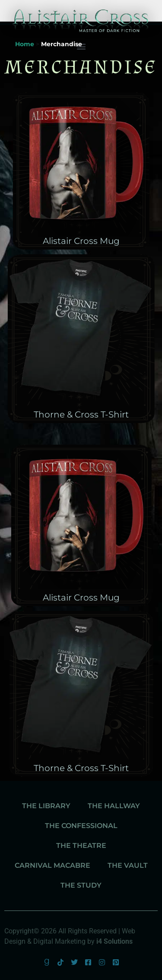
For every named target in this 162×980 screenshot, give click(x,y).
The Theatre (81, 846)
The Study (81, 885)
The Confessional (81, 826)
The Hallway (114, 806)
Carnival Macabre (52, 865)
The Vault (128, 865)
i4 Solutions (114, 941)
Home (25, 44)
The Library (46, 806)
